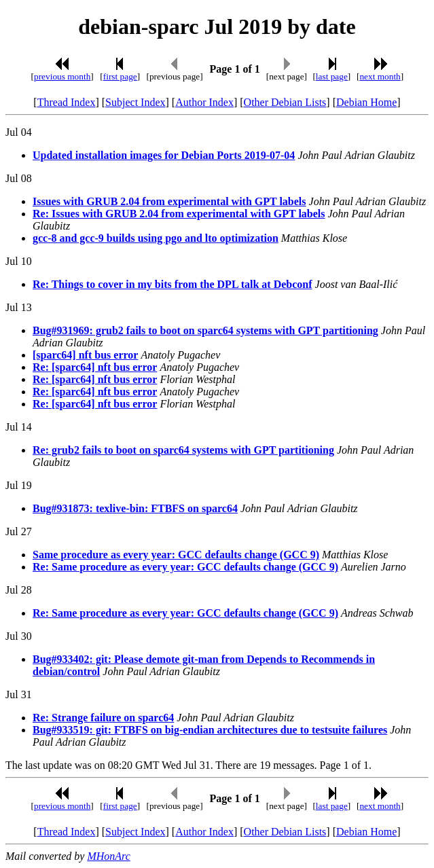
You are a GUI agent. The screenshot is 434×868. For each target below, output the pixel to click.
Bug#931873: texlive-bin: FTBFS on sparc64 (135, 508)
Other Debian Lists (285, 102)
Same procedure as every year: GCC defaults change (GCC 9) (176, 555)
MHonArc (108, 856)
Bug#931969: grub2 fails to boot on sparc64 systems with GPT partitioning (205, 330)
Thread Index (67, 102)
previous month (62, 76)
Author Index (204, 102)
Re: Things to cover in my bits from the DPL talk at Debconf (173, 284)
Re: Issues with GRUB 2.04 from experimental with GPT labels (179, 214)
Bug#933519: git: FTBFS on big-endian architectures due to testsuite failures (210, 730)
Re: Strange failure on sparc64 (103, 718)
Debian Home (366, 102)
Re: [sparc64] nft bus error (95, 367)
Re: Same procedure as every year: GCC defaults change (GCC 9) (185, 567)
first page (120, 76)
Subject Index (135, 102)
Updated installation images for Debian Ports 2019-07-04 (164, 155)
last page (332, 76)
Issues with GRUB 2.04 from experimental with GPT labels (169, 201)
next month (380, 76)
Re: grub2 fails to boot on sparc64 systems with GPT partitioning (183, 450)
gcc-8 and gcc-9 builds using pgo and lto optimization (156, 238)
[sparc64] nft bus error (85, 355)
